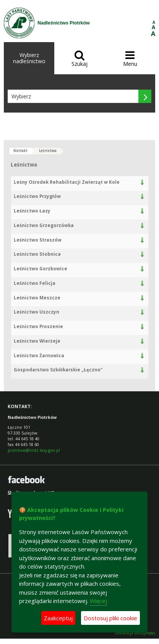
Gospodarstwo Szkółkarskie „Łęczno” (58, 370)
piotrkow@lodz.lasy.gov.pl (34, 450)
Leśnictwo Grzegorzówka (44, 225)
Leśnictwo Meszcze (37, 298)
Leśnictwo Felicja (35, 283)
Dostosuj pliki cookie (110, 618)
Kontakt (20, 150)
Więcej (98, 601)
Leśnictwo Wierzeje (37, 341)
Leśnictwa (48, 150)
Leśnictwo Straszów (38, 240)
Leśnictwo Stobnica (37, 254)
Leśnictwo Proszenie (38, 326)
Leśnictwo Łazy (32, 211)
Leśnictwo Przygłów (37, 196)
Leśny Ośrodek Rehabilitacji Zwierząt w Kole (67, 182)
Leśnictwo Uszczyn (37, 312)
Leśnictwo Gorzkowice (41, 269)
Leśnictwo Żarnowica (39, 356)
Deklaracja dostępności (135, 633)
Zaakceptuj (58, 618)
